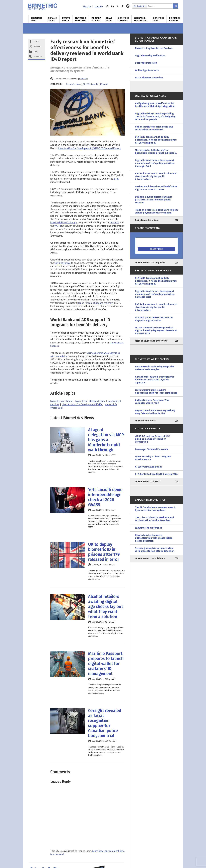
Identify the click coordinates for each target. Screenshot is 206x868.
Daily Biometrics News (147, 220)
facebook (123, 6)
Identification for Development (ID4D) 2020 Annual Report (89, 148)
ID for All (104, 84)
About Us (87, 6)
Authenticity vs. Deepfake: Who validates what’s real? (152, 402)
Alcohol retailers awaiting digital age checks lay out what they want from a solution (106, 607)
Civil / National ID (90, 84)
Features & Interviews (81, 19)
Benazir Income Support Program (95, 303)
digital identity (97, 401)
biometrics (81, 401)
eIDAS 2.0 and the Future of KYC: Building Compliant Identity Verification (153, 439)
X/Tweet (37, 46)
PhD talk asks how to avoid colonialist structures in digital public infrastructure (156, 176)
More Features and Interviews (151, 341)
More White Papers (145, 421)
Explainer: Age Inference (148, 528)
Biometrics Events (158, 19)
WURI (58, 226)
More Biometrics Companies (150, 263)
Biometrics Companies (123, 19)
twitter (117, 6)
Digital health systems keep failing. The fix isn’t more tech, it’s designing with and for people (155, 116)
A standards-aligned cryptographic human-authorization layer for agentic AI (155, 380)
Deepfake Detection (146, 63)
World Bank (57, 408)
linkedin (112, 6)
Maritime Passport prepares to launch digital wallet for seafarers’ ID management (106, 664)
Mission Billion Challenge (64, 222)
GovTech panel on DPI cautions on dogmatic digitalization (154, 319)
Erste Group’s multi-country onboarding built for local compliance (156, 391)
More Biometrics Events (148, 481)
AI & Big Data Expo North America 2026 (156, 474)
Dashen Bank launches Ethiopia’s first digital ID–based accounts (156, 188)
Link (36, 52)
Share (36, 41)
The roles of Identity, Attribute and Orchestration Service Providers (154, 519)
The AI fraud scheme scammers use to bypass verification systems (156, 509)
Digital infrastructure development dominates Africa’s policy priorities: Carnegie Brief (155, 163)
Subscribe (99, 6)
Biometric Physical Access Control (154, 48)
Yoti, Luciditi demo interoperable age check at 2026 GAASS (105, 497)
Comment (38, 57)
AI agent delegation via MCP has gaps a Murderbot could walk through (106, 440)
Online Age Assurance (147, 70)
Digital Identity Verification (150, 56)
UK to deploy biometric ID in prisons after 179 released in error (104, 552)
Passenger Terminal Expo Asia (151, 449)
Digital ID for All (52, 19)
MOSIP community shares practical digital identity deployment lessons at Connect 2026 (156, 330)
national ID (111, 404)
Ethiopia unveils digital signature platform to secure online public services (154, 200)
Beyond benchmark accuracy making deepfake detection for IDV (155, 412)
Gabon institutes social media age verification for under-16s (154, 128)
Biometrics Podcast (175, 19)
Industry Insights (96, 19)
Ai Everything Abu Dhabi (148, 467)
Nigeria (115, 222)
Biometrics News (37, 19)
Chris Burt (83, 79)
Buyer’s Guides (66, 19)
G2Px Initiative (62, 263)
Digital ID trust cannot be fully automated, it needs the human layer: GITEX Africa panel (156, 140)
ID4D (116, 179)
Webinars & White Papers (141, 19)
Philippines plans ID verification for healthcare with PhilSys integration (155, 105)
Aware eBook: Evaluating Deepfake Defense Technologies (154, 368)
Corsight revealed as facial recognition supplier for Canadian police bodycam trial (105, 723)
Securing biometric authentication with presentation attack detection (155, 550)
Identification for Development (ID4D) (82, 404)
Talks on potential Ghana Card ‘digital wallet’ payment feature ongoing (156, 211)
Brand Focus (109, 19)
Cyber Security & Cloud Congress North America (153, 458)
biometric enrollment (62, 401)
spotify (128, 6)
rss (107, 6)
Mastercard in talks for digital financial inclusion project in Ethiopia (156, 152)
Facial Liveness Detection (149, 78)
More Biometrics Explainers (150, 558)
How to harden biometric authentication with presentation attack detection (154, 538)
